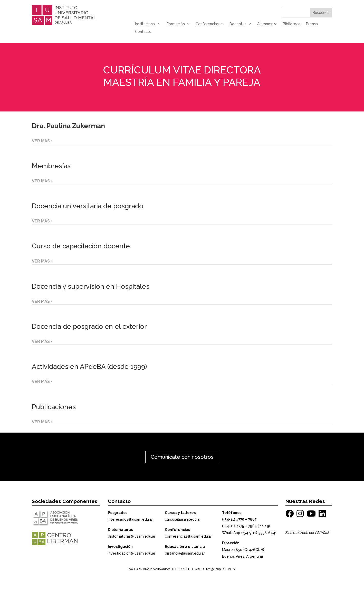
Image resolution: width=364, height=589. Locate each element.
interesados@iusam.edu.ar (130, 519)
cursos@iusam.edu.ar (183, 519)
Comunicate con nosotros (182, 457)
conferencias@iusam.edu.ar (188, 536)
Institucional (145, 24)
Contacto (143, 32)
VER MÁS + (42, 141)
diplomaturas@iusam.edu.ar (132, 536)
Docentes (238, 24)
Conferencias (207, 24)
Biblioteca (292, 24)
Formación (176, 24)
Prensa (312, 24)
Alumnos (265, 24)
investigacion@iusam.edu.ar (132, 553)
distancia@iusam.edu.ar (185, 553)
